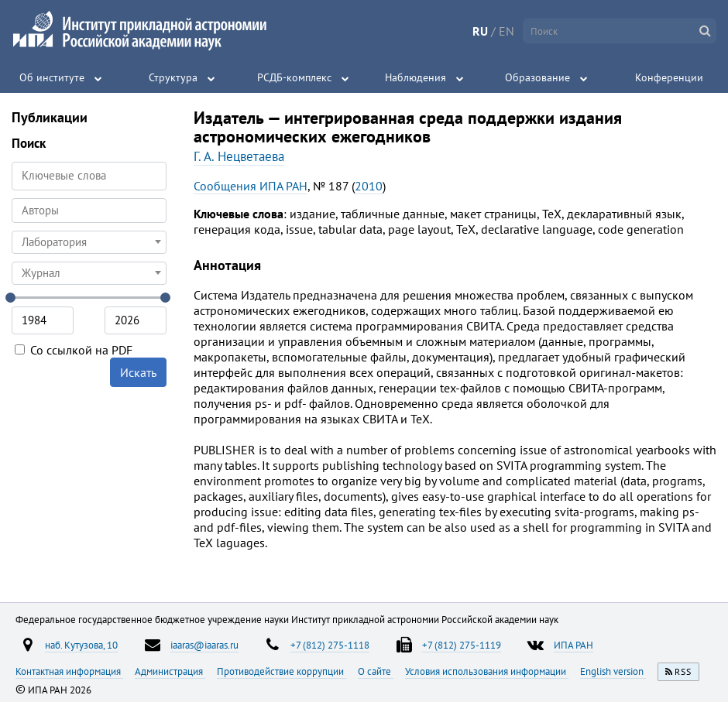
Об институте (52, 77)
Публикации (50, 117)
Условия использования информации (487, 671)
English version (613, 671)
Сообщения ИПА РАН (251, 186)
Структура (173, 77)
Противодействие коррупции (282, 671)
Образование (537, 77)
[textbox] (89, 242)
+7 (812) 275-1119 (462, 645)
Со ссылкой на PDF (74, 350)
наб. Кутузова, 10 (81, 645)
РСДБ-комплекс (294, 77)
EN (507, 31)
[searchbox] (89, 210)
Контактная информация (69, 671)
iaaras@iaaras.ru (204, 645)
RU (480, 31)
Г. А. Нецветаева (239, 156)
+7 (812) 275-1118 (330, 645)
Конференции (669, 77)
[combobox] (89, 211)
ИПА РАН (573, 645)
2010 (369, 186)
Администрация (170, 671)
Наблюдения (416, 77)
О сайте (376, 671)
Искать (138, 372)
